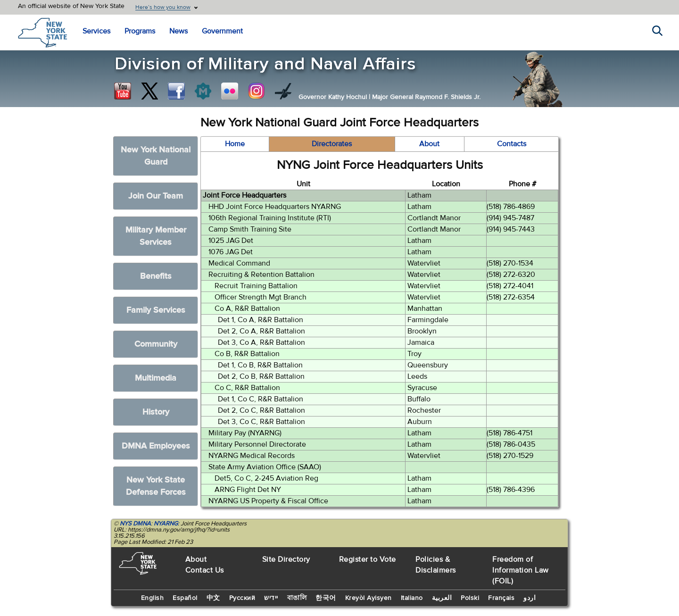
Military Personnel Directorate (257, 444)
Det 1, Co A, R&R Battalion (261, 320)
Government (222, 31)
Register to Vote (368, 559)
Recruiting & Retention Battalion (261, 275)
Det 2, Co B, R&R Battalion (261, 376)
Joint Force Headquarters (244, 195)
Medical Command (239, 263)
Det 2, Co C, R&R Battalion (261, 410)
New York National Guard (156, 156)
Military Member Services (156, 236)
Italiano (412, 598)
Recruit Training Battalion (256, 286)
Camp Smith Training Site (250, 229)
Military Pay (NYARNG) (245, 433)
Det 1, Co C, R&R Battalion (261, 399)
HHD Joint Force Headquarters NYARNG (275, 207)
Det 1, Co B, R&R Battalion (260, 365)
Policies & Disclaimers (436, 565)
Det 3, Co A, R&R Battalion (261, 342)
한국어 (326, 598)
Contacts (512, 144)
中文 (213, 598)
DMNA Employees (156, 446)
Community (156, 344)
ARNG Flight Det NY (248, 490)
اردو (530, 598)
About (429, 144)
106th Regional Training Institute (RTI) (270, 218)
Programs (140, 31)
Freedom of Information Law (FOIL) (521, 570)
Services (96, 31)
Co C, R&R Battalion (247, 388)
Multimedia (156, 378)
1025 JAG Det (231, 241)
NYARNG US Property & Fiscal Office (268, 501)
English (153, 598)
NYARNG (166, 524)
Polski (470, 598)
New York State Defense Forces (156, 486)
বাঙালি (297, 598)
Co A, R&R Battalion (247, 308)
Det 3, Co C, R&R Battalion (261, 422)
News (178, 31)
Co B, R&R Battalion (247, 354)
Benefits (156, 276)
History (156, 412)
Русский (242, 598)
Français (501, 598)
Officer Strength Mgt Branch (261, 297)
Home (235, 144)
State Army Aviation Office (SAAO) (265, 467)
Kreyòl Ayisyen (368, 598)
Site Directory (286, 559)
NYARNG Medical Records (252, 456)
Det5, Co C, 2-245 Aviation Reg (266, 478)
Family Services (156, 310)
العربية (442, 598)
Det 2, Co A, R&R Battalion (261, 331)
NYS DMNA (135, 524)
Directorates (332, 144)
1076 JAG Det (231, 252)
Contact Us (205, 570)
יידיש (271, 598)
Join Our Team (156, 196)
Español (185, 598)
